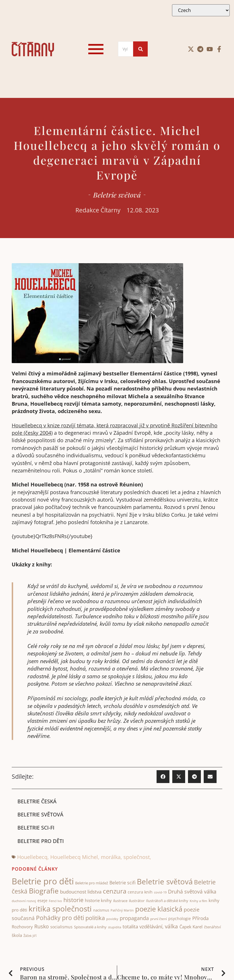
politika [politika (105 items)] (95, 918)
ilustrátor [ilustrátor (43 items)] (137, 901)
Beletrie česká (37, 801)
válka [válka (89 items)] (171, 927)
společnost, (137, 857)
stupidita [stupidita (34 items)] (115, 927)
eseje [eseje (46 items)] (42, 901)
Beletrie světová (117, 195)
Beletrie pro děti (41, 841)
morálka (111, 857)
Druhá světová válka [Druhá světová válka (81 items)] (192, 892)
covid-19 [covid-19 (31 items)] (160, 892)
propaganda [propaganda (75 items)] (134, 918)
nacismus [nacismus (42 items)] (101, 910)
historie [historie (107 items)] (73, 900)
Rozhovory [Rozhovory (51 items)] (22, 927)
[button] (163, 777)
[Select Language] (201, 10)
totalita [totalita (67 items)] (130, 927)
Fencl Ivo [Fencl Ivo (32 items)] (55, 901)
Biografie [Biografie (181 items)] (44, 891)
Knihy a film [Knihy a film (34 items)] (198, 901)
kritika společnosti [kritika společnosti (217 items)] (60, 909)
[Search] (126, 49)
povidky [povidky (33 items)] (112, 919)
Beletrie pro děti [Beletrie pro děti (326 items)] (43, 882)
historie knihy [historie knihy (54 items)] (98, 901)
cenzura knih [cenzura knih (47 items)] (140, 892)
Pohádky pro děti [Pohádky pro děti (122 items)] (60, 918)
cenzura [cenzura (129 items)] (115, 891)
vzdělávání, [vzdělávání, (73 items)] (151, 927)
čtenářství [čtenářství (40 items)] (212, 927)
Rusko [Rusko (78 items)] (42, 927)
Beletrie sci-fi (36, 828)
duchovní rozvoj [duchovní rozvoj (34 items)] (24, 901)
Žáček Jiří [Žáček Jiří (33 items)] (30, 936)
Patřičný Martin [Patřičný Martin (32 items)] (122, 910)
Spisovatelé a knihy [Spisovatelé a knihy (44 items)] (90, 927)
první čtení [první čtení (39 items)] (159, 919)
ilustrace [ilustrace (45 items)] (120, 901)
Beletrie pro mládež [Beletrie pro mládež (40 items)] (92, 883)
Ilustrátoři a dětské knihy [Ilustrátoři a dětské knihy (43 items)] (167, 901)
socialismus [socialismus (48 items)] (61, 927)
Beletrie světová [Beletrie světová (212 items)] (165, 882)
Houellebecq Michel (74, 857)
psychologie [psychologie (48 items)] (180, 919)
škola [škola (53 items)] (17, 935)
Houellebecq (32, 857)
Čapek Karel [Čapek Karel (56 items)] (191, 927)
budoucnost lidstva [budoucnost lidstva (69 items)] (81, 892)
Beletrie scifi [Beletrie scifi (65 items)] (122, 883)
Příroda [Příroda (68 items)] (200, 918)
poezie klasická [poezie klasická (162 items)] (159, 909)
